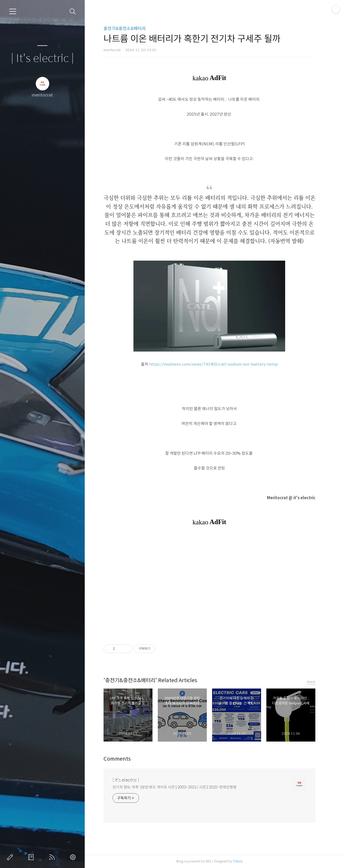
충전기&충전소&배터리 (127, 29)
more (314, 682)
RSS (53, 857)
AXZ (211, 861)
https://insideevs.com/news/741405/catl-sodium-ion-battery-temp (216, 364)
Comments (120, 759)
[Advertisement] (212, 585)
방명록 (32, 857)
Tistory (240, 861)
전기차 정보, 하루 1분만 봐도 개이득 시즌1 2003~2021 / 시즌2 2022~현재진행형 (177, 787)
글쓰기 (11, 857)
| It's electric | (42, 58)
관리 (74, 857)
